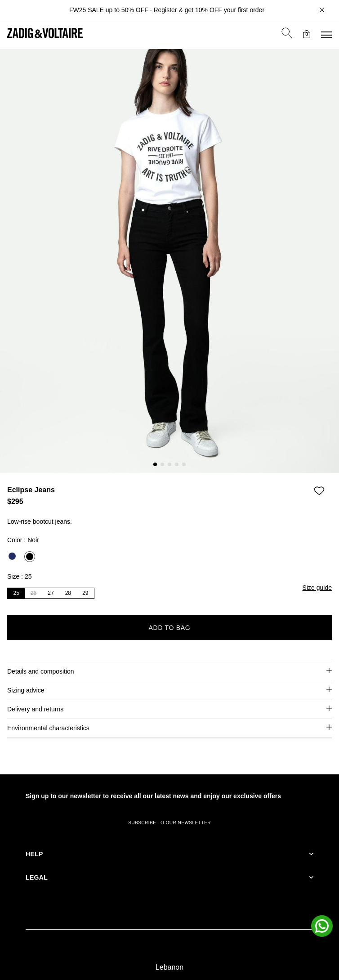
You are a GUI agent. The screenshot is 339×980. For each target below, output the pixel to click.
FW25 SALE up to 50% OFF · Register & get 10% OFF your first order (167, 10)
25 (16, 593)
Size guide (317, 588)
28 (68, 593)
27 (51, 593)
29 (85, 593)
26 (33, 593)
